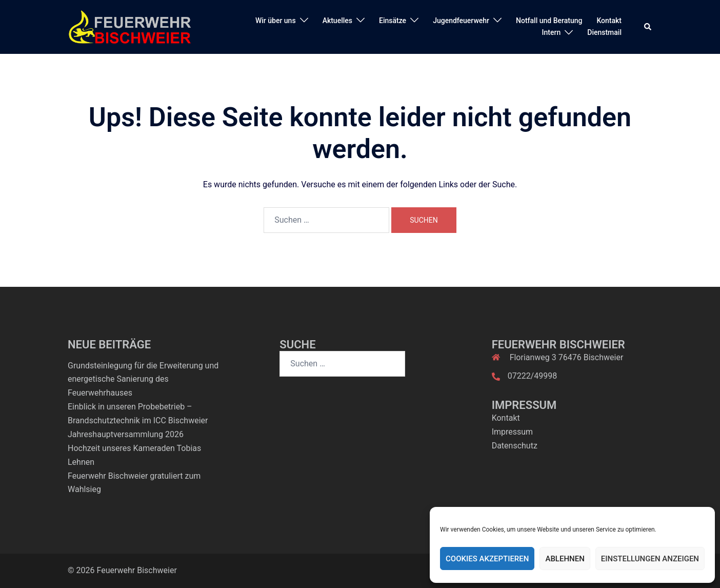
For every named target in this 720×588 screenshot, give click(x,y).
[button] (648, 27)
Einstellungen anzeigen (650, 559)
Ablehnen (565, 559)
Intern (552, 32)
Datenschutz (515, 446)
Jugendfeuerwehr (461, 21)
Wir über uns (276, 21)
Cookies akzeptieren (487, 559)
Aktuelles (337, 21)
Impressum (513, 432)
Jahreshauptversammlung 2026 (126, 434)
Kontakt (609, 21)
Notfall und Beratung (549, 21)
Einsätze (393, 21)
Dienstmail (604, 32)
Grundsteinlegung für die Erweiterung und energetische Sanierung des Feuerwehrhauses (143, 379)
